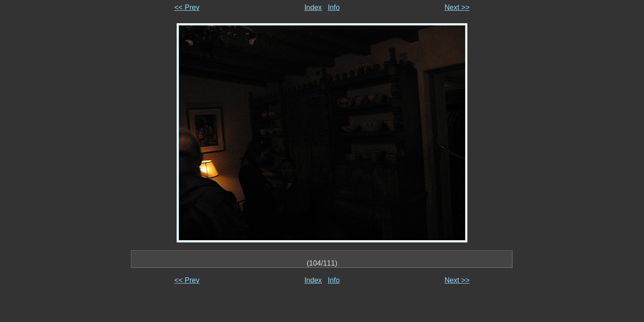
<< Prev (187, 7)
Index (313, 7)
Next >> (457, 7)
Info (334, 7)
